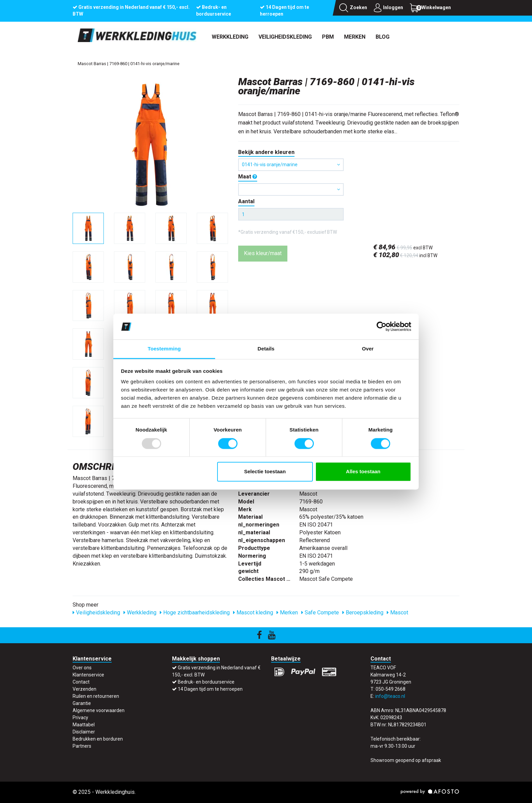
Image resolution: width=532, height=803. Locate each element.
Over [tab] (368, 349)
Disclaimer (84, 732)
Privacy (80, 718)
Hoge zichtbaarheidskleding (195, 613)
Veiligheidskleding (285, 37)
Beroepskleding (363, 613)
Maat (248, 177)
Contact (81, 682)
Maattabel (84, 725)
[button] (291, 189)
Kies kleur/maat (263, 253)
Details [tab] (266, 349)
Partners (82, 746)
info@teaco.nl (390, 696)
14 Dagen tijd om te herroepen (210, 689)
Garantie (82, 703)
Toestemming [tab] (164, 349)
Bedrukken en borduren (98, 739)
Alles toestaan (363, 472)
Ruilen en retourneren (96, 696)
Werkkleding (230, 37)
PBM (328, 37)
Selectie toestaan (265, 472)
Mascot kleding (253, 613)
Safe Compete (320, 613)
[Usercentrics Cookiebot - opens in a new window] (382, 326)
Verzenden (84, 689)
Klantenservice (88, 675)
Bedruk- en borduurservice (206, 682)
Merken (355, 37)
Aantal (246, 201)
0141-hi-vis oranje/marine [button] (291, 165)
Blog (383, 37)
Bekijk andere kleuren (266, 152)
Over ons (82, 668)
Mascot (397, 613)
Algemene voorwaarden (99, 710)
